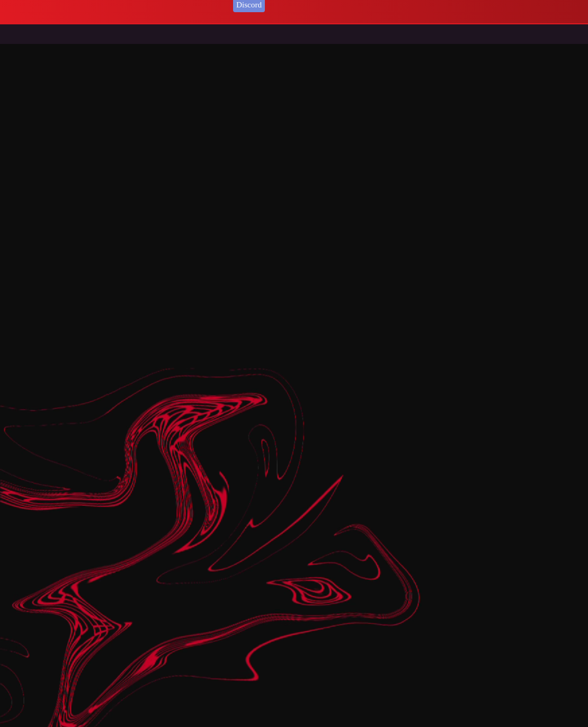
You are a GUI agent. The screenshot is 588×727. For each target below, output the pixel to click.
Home (32, 37)
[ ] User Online (180, 5)
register (33, 5)
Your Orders (128, 5)
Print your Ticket (77, 5)
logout (221, 5)
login (10, 5)
